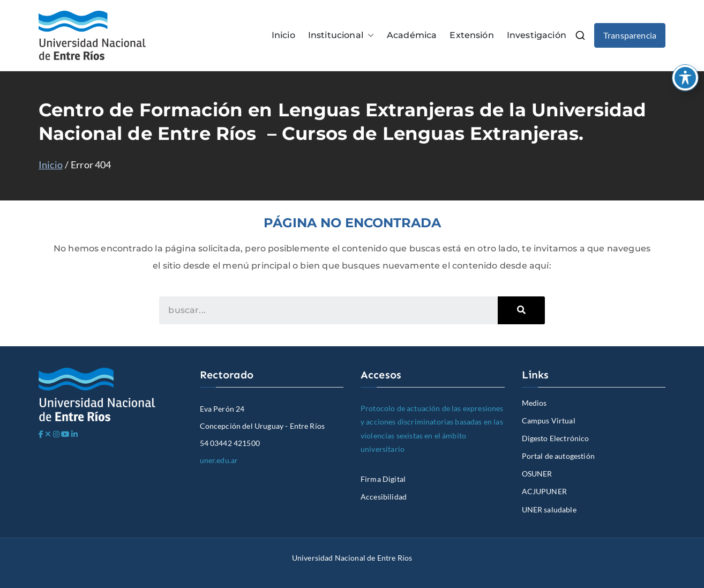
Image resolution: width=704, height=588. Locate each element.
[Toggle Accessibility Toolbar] (685, 78)
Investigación (537, 35)
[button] (369, 36)
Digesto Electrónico (556, 438)
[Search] (521, 310)
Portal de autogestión (558, 456)
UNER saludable (549, 509)
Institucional (341, 36)
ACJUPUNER (544, 491)
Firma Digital (383, 479)
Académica (412, 35)
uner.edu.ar (219, 460)
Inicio (283, 35)
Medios (534, 403)
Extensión (471, 35)
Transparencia (630, 35)
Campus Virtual (549, 420)
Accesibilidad (384, 497)
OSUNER (537, 474)
